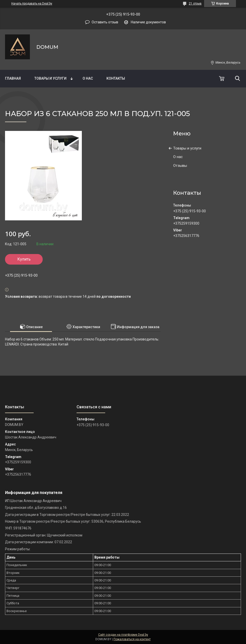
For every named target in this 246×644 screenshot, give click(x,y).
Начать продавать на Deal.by (32, 4)
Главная (13, 78)
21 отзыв (195, 4)
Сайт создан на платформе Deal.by (123, 635)
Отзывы (180, 166)
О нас (88, 78)
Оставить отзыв (105, 22)
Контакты (116, 78)
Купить (24, 259)
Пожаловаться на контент (132, 639)
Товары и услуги (50, 78)
